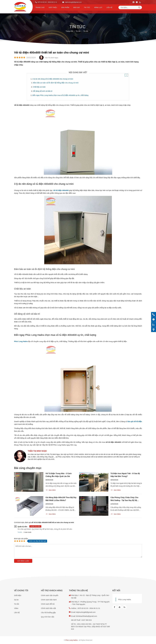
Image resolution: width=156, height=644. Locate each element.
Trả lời (20, 532)
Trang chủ (40, 7)
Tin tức (87, 7)
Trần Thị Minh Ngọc (37, 451)
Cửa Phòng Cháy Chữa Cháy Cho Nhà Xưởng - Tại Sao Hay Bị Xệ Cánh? (124, 499)
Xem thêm (51, 490)
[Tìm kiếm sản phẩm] (130, 7)
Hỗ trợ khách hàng (52, 591)
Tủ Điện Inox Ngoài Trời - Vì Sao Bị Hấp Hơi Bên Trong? (125, 475)
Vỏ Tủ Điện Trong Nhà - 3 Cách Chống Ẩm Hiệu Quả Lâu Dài (59, 475)
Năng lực (98, 7)
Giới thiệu (53, 7)
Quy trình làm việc (48, 617)
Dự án (16, 600)
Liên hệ (109, 7)
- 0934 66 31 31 (52, 2)
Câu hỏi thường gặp (48, 612)
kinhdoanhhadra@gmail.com (87, 616)
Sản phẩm (65, 7)
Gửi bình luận (23, 561)
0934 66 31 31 (95, 608)
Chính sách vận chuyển (50, 595)
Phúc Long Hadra (124, 599)
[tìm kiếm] (139, 7)
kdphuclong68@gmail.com (72, 2)
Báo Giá (77, 7)
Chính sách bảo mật (48, 608)
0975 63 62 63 (42, 2)
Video (16, 608)
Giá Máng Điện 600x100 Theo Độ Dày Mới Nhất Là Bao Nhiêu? (61, 499)
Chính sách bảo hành (49, 600)
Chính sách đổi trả (48, 604)
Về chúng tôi (21, 591)
